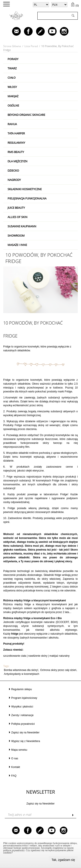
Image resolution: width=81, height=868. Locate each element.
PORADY (13, 59)
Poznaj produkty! (14, 644)
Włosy (12, 87)
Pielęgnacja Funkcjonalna (27, 198)
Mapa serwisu (19, 750)
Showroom (16, 236)
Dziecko (13, 170)
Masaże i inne (17, 245)
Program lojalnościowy (24, 698)
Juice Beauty (16, 208)
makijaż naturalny (60, 656)
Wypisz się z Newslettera (26, 741)
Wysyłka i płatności (22, 707)
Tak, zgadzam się (63, 860)
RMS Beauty (16, 152)
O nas (15, 758)
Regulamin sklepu (21, 689)
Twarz (12, 68)
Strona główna (12, 46)
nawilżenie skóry (38, 656)
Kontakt (16, 767)
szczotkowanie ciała (15, 656)
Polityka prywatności (23, 724)
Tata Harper (16, 133)
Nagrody (14, 180)
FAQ (14, 776)
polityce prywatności (14, 850)
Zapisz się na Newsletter (25, 733)
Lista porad (31, 46)
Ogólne (13, 105)
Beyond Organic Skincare (26, 115)
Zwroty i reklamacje (22, 715)
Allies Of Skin (17, 217)
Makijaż (13, 96)
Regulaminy (16, 143)
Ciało (12, 78)
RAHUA (12, 124)
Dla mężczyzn (17, 161)
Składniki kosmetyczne (25, 189)
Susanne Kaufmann (22, 226)
